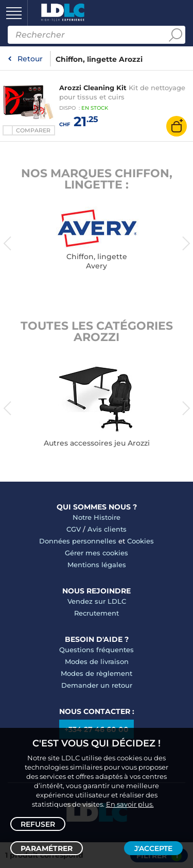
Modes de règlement (97, 673)
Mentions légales (97, 565)
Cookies (141, 541)
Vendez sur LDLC (97, 601)
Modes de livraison (97, 661)
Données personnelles (78, 541)
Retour (30, 59)
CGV (74, 529)
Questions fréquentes (97, 650)
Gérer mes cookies (97, 553)
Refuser (38, 824)
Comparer (33, 130)
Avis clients (107, 529)
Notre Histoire (97, 517)
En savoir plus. (130, 804)
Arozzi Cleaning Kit (93, 88)
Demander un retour (97, 685)
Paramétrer (47, 848)
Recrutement (97, 613)
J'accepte (153, 848)
